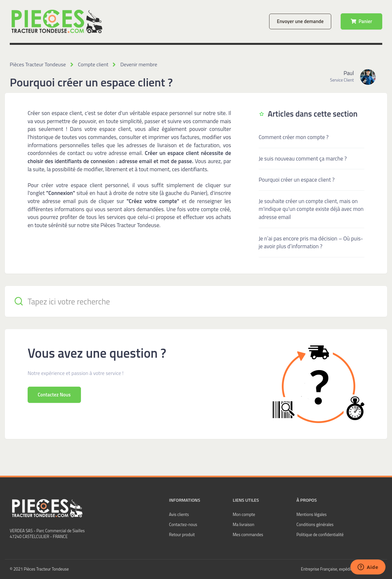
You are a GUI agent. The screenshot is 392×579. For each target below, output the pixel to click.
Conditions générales (315, 524)
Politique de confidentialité (320, 534)
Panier (361, 21)
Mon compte (244, 514)
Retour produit (182, 534)
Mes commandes (248, 534)
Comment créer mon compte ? (294, 137)
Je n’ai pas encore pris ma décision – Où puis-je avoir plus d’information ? (311, 242)
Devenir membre (137, 64)
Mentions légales (312, 514)
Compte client (92, 64)
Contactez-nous (183, 524)
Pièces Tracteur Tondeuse (37, 64)
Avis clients (179, 514)
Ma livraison (243, 524)
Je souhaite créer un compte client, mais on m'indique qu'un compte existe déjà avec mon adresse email (311, 209)
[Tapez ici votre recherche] (196, 301)
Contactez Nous (54, 394)
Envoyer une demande (300, 21)
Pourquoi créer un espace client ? (297, 180)
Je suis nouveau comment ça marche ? (303, 158)
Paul (349, 73)
